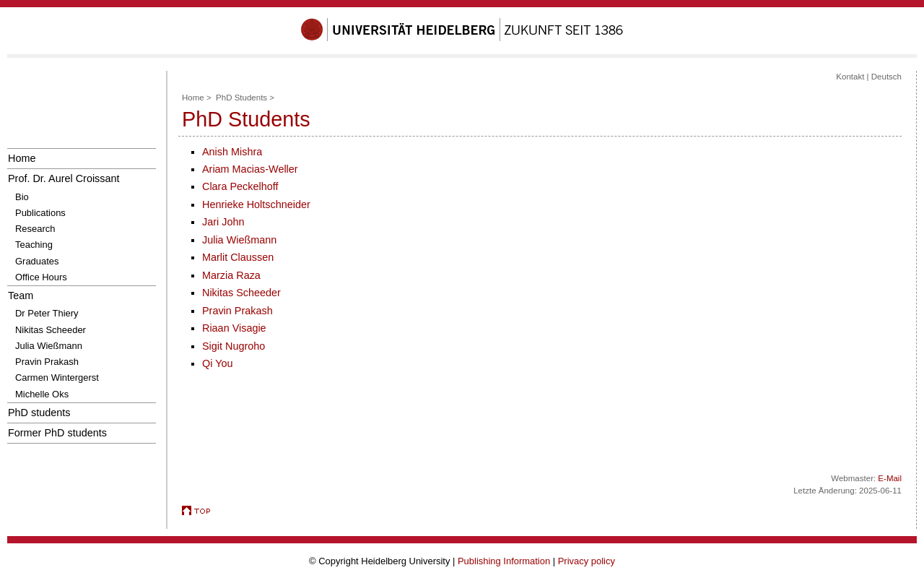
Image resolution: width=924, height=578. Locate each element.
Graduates (37, 261)
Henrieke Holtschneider (256, 204)
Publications (40, 213)
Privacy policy (587, 561)
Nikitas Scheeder (51, 330)
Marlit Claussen (238, 257)
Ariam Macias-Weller (250, 169)
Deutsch (886, 77)
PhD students (39, 413)
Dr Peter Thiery (47, 313)
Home (22, 158)
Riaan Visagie (234, 328)
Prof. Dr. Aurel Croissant (64, 178)
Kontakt (850, 77)
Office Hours (41, 277)
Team (21, 296)
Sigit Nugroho (234, 346)
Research (35, 229)
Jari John (223, 222)
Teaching (34, 245)
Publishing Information (504, 561)
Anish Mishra (232, 152)
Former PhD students (57, 433)
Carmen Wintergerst (57, 378)
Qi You (217, 363)
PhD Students (241, 98)
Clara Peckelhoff (240, 186)
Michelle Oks (42, 394)
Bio (22, 197)
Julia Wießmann (49, 346)
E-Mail (890, 478)
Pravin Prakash (47, 362)
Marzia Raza (231, 275)
